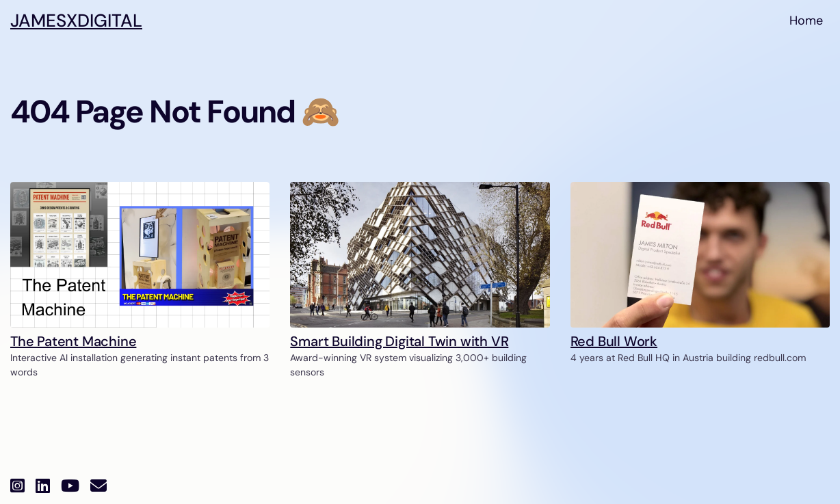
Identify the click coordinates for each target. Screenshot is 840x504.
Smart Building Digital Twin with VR (399, 341)
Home (806, 21)
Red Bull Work (614, 341)
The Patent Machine (73, 341)
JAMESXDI (76, 21)
